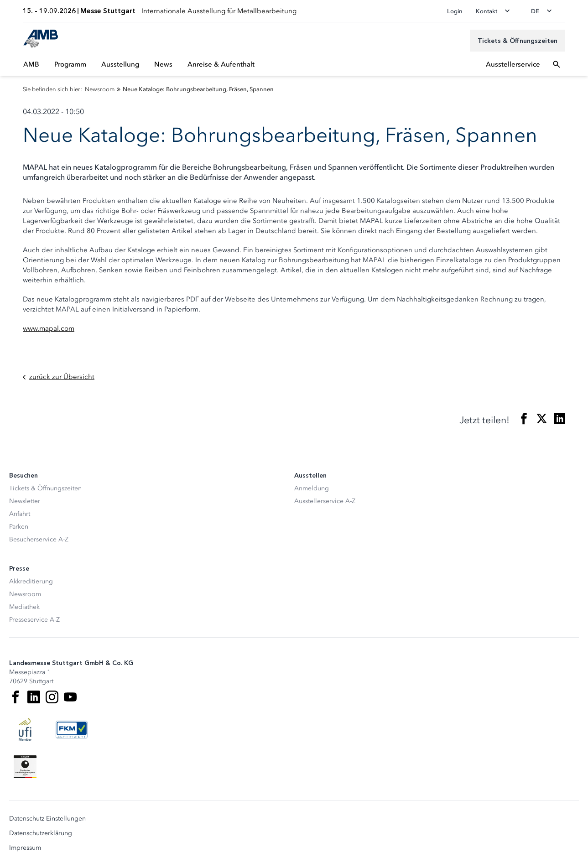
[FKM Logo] (72, 729)
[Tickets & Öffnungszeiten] (518, 41)
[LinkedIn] (34, 697)
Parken (19, 527)
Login (455, 11)
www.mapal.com (49, 328)
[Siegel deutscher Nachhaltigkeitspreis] (25, 767)
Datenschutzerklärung (41, 833)
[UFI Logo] (25, 729)
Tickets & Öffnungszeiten (45, 488)
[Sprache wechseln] (544, 11)
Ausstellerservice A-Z (325, 501)
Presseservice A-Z (34, 620)
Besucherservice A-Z (39, 539)
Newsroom (25, 594)
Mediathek (24, 607)
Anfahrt (20, 514)
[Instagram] (52, 697)
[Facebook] (16, 697)
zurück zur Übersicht (59, 377)
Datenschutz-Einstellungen (47, 819)
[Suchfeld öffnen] (557, 64)
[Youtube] (70, 697)
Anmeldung (312, 488)
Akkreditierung (31, 581)
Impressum (25, 848)
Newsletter (25, 501)
